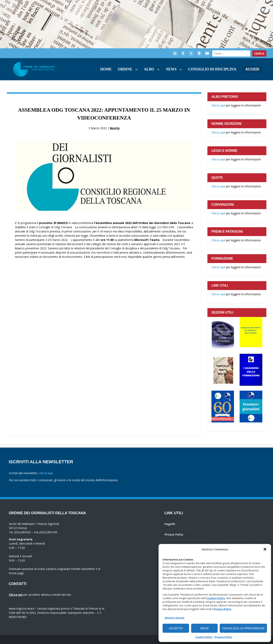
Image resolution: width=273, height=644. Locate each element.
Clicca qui (218, 105)
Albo (149, 69)
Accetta (176, 628)
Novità (115, 128)
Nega (204, 628)
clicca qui (46, 473)
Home (106, 69)
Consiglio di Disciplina (212, 69)
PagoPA (170, 524)
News (171, 69)
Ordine (125, 69)
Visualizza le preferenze (243, 628)
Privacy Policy (223, 609)
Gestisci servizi (174, 618)
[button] (265, 549)
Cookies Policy (216, 598)
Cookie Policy (204, 637)
